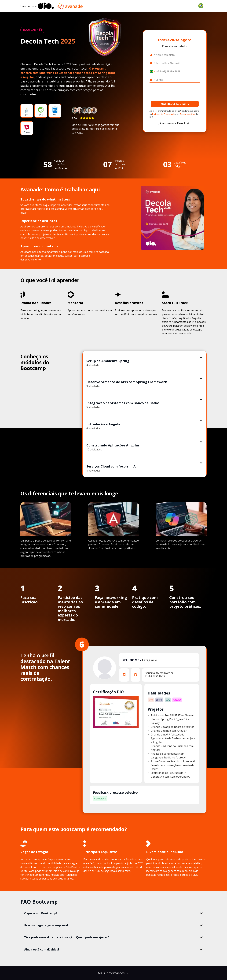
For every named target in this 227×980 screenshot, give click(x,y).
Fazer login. (184, 123)
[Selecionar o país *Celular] (152, 71)
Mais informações (113, 973)
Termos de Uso (187, 114)
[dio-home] (46, 6)
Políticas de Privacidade (164, 114)
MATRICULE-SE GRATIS (175, 104)
